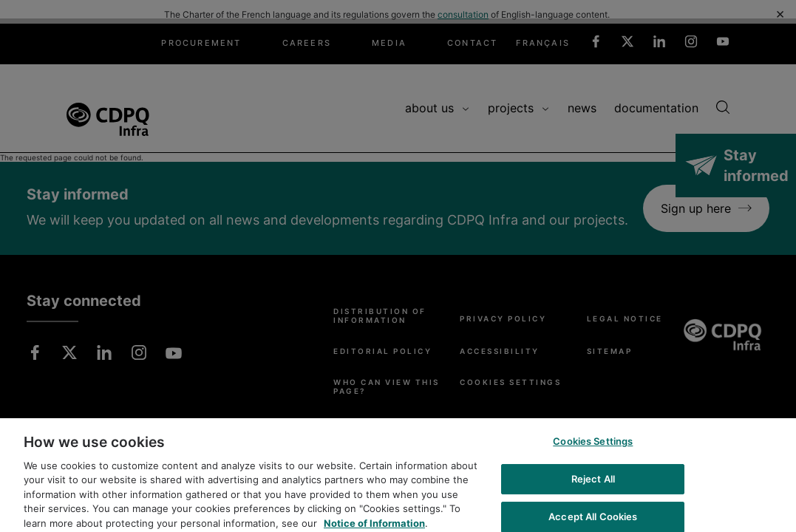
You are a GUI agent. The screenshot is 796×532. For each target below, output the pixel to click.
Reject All (593, 485)
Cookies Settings (593, 448)
